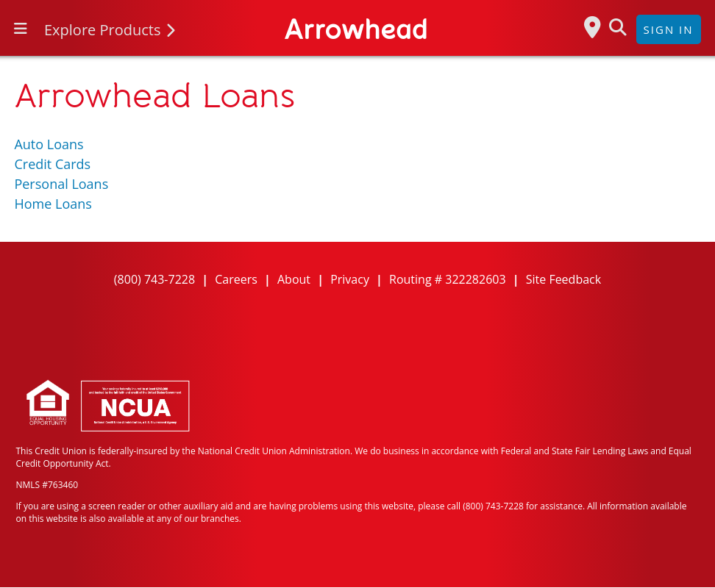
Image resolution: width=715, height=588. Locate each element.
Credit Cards (52, 164)
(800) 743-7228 (154, 279)
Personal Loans (61, 184)
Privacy (350, 279)
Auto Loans (49, 144)
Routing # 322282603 (448, 279)
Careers (236, 279)
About (294, 279)
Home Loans (53, 204)
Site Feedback (563, 279)
